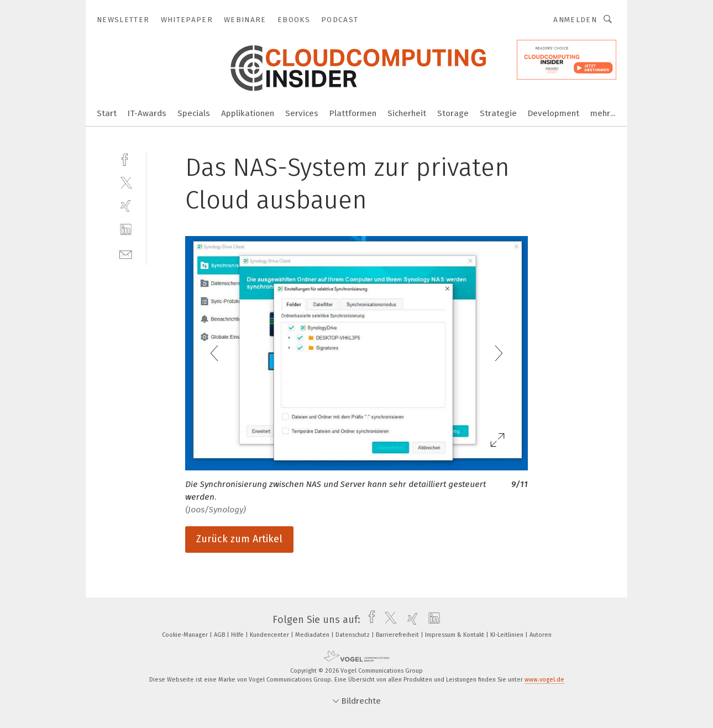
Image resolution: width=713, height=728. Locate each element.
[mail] (126, 253)
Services (302, 113)
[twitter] (126, 182)
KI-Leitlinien (508, 635)
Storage (453, 113)
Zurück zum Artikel (239, 539)
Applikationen (248, 113)
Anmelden (575, 20)
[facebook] (126, 158)
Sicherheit (407, 113)
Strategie (498, 113)
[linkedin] (126, 230)
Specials (194, 113)
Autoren (541, 635)
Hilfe (238, 635)
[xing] (126, 206)
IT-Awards (147, 113)
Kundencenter (270, 635)
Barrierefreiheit (398, 635)
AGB (220, 635)
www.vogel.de (544, 680)
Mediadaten (313, 635)
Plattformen (353, 113)
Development (554, 113)
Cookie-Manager (186, 635)
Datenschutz (353, 635)
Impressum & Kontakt (455, 635)
